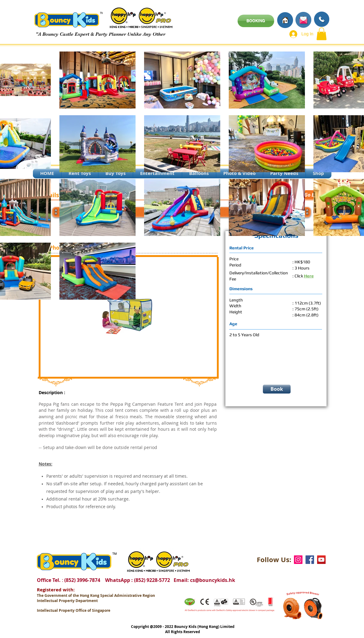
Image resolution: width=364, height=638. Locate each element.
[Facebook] (310, 560)
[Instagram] (298, 560)
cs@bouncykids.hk (213, 580)
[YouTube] (321, 560)
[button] (322, 34)
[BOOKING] (256, 21)
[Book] (277, 389)
